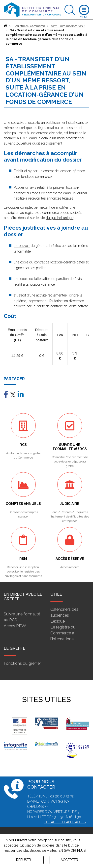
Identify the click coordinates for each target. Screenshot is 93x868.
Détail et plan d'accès (65, 822)
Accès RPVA (15, 626)
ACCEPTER (69, 860)
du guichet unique (60, 218)
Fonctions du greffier (22, 663)
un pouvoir (22, 246)
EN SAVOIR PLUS (72, 850)
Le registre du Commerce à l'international (63, 633)
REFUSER (24, 860)
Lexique (58, 621)
